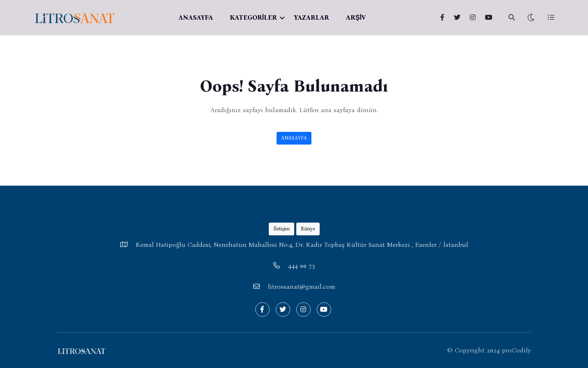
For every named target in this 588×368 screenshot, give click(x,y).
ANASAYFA (196, 17)
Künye (308, 229)
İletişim (281, 229)
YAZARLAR (311, 17)
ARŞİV (356, 17)
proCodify (516, 350)
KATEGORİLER (253, 17)
